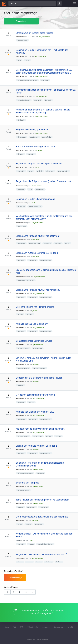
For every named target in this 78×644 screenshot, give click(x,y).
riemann (30, 314)
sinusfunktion (38, 436)
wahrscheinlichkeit (24, 100)
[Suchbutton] (54, 3)
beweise (20, 385)
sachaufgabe (47, 137)
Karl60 (31, 540)
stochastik (45, 80)
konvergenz (40, 189)
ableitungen (34, 137)
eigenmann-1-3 (35, 243)
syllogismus (44, 507)
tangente (58, 243)
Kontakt (70, 627)
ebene (27, 60)
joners (35, 311)
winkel (31, 171)
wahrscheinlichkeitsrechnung (27, 80)
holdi (38, 167)
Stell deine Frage (15, 577)
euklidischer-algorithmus (26, 280)
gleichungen (22, 137)
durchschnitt (22, 226)
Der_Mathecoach (44, 37)
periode (49, 436)
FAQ (22, 627)
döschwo (39, 150)
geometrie (31, 154)
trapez (67, 243)
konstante (40, 473)
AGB (15, 627)
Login (59, 3)
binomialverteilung (39, 368)
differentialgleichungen (25, 473)
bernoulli (48, 100)
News (7, 627)
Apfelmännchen (37, 186)
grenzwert (21, 189)
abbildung (49, 562)
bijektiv (20, 562)
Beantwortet (20, 96)
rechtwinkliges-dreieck (45, 544)
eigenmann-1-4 (63, 171)
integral (20, 314)
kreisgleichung (22, 40)
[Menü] (75, 3)
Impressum (46, 627)
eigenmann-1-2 (46, 419)
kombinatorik (38, 348)
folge (30, 189)
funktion (58, 436)
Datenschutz (58, 627)
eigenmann (50, 171)
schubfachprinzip (23, 348)
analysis (31, 402)
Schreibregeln (33, 627)
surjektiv (29, 562)
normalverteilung (23, 368)
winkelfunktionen (23, 436)
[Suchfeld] (32, 3)
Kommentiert (20, 37)
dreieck (40, 171)
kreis (19, 60)
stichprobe (21, 206)
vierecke (20, 154)
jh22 (33, 203)
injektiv (39, 562)
